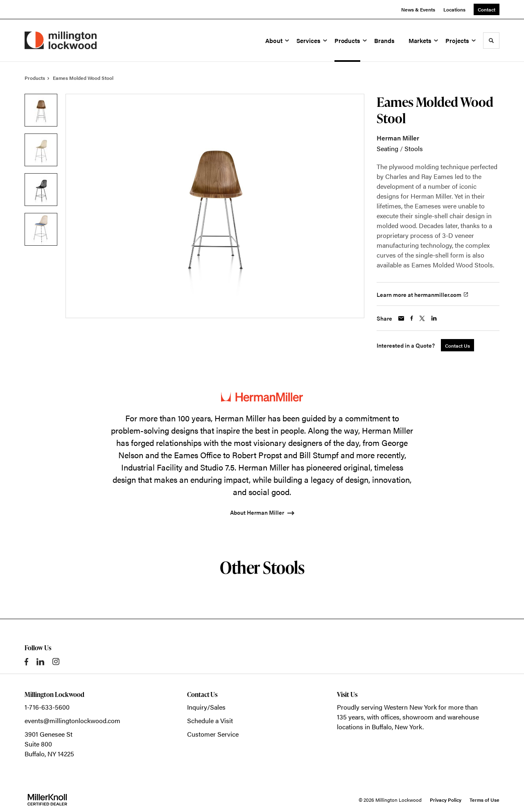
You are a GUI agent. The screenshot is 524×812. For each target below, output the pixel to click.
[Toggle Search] (491, 41)
